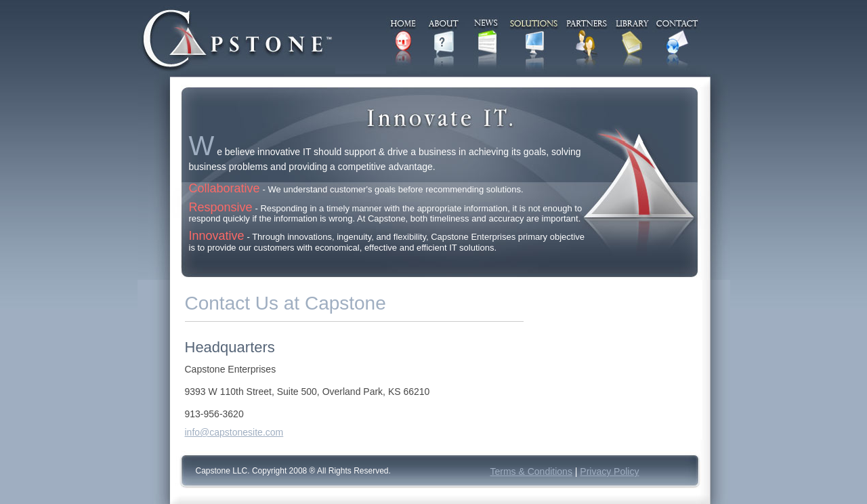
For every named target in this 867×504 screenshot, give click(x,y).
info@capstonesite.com (234, 432)
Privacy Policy (609, 471)
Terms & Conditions (531, 471)
